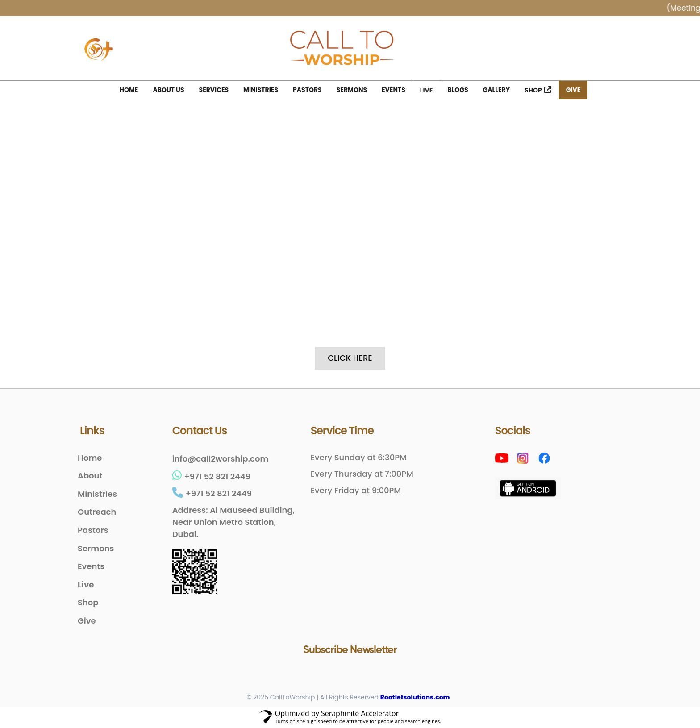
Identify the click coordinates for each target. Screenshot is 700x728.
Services (214, 90)
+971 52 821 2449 (211, 477)
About (90, 476)
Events (394, 90)
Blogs (458, 90)
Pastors (307, 90)
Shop (533, 90)
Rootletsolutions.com (415, 698)
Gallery (496, 90)
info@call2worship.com (221, 459)
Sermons (352, 90)
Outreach (97, 513)
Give (573, 90)
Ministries (261, 90)
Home (129, 90)
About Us (168, 90)
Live (427, 90)
